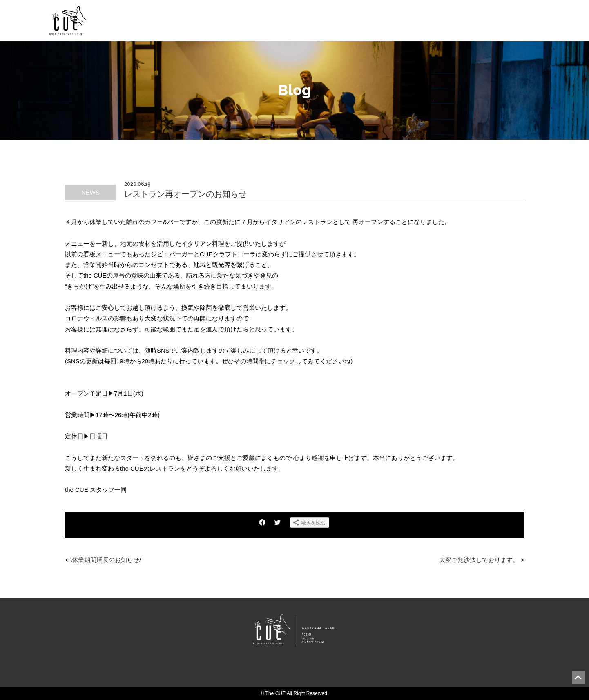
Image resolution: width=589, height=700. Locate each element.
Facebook (277, 670)
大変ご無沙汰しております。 (479, 560)
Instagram (312, 670)
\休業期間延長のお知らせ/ (106, 560)
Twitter (294, 670)
